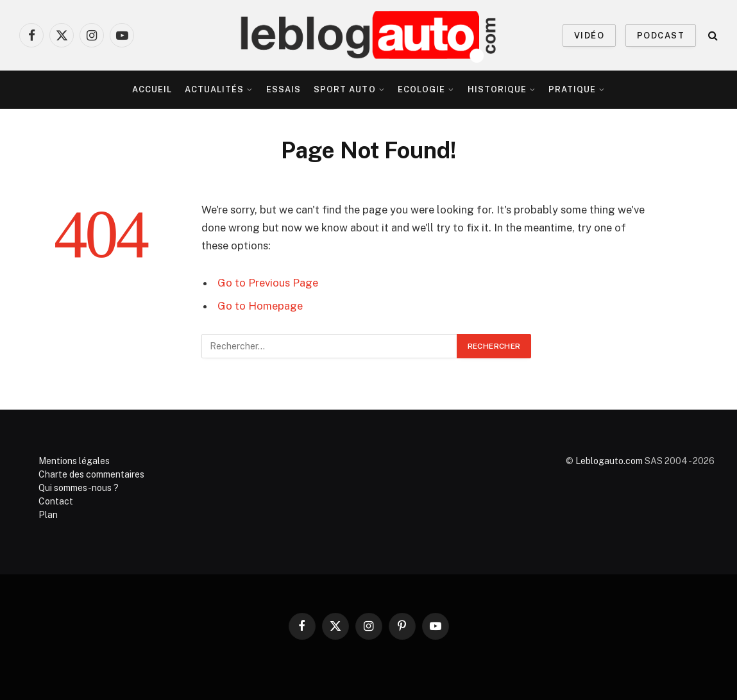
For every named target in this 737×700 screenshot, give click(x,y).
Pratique (572, 89)
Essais (284, 89)
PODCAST (661, 36)
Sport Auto (344, 89)
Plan (48, 515)
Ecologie (421, 89)
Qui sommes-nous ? (79, 488)
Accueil (152, 89)
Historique (497, 89)
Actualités (214, 89)
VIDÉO (589, 36)
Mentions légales (74, 461)
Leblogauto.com (609, 461)
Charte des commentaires (91, 474)
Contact (56, 501)
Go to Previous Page (268, 283)
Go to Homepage (260, 306)
